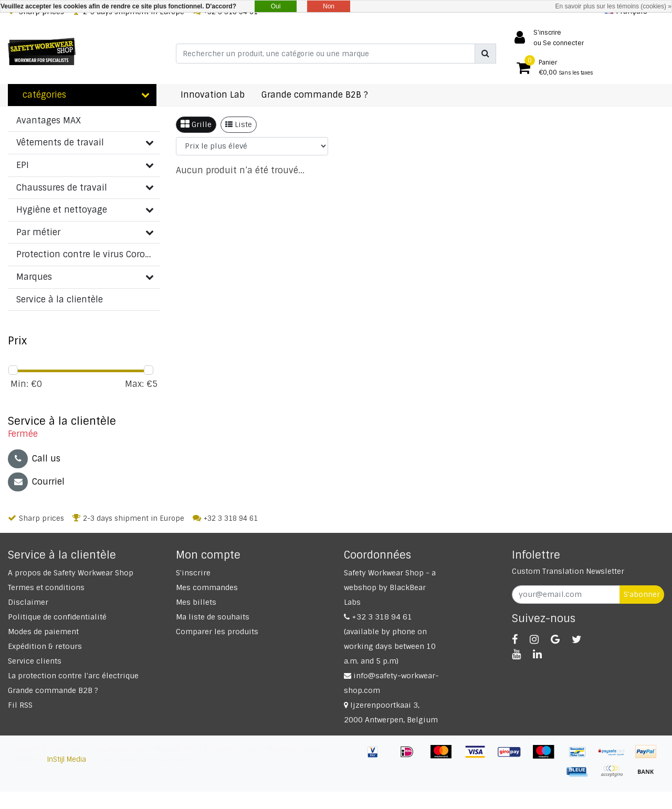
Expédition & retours (45, 646)
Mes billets (196, 602)
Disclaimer (28, 602)
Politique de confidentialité (57, 617)
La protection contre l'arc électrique (73, 676)
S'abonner (642, 594)
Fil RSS (20, 705)
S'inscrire (193, 573)
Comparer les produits (217, 632)
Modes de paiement (43, 632)
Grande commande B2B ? (53, 690)
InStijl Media (67, 759)
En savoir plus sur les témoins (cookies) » (613, 6)
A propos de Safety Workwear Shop (71, 573)
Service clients (35, 661)
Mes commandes (207, 587)
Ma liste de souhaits (213, 617)
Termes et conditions (46, 587)
